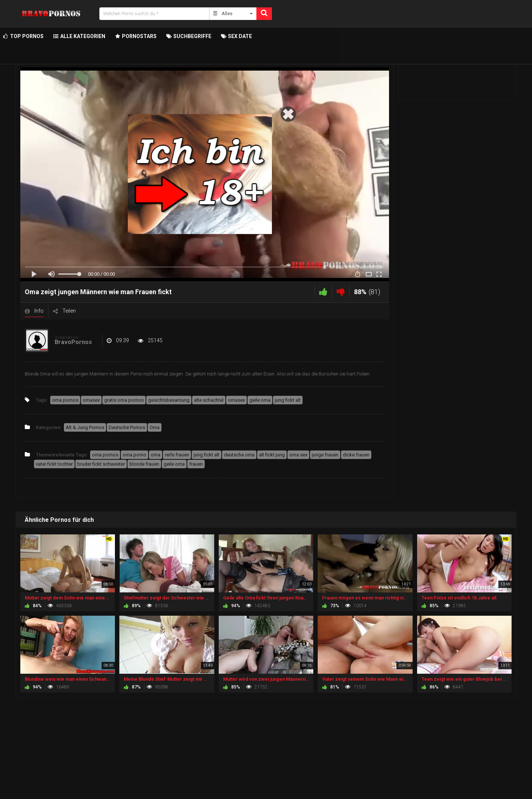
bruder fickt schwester (101, 464)
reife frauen (177, 455)
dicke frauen (356, 455)
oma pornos (65, 400)
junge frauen (325, 455)
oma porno (134, 455)
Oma (155, 427)
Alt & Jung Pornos (85, 427)
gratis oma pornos (124, 400)
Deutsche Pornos (127, 427)
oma (156, 455)
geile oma (260, 400)
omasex (91, 400)
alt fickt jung (272, 455)
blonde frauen (144, 464)
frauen (196, 464)
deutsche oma (239, 455)
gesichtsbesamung (169, 400)
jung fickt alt (288, 400)
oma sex (298, 455)
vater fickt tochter (54, 464)
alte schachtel (209, 400)
